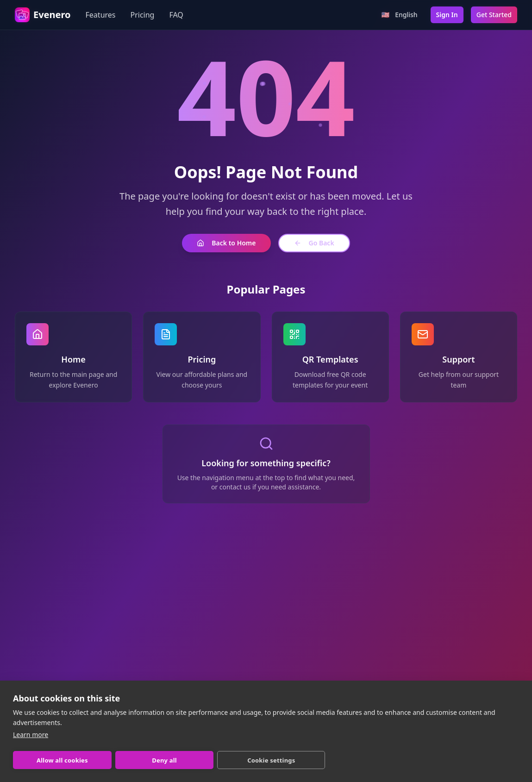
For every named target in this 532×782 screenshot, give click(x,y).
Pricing (143, 15)
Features (101, 15)
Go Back (314, 243)
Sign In (447, 15)
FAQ (176, 15)
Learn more (31, 735)
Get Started (494, 15)
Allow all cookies (62, 760)
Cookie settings (271, 760)
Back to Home (226, 243)
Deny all (164, 760)
